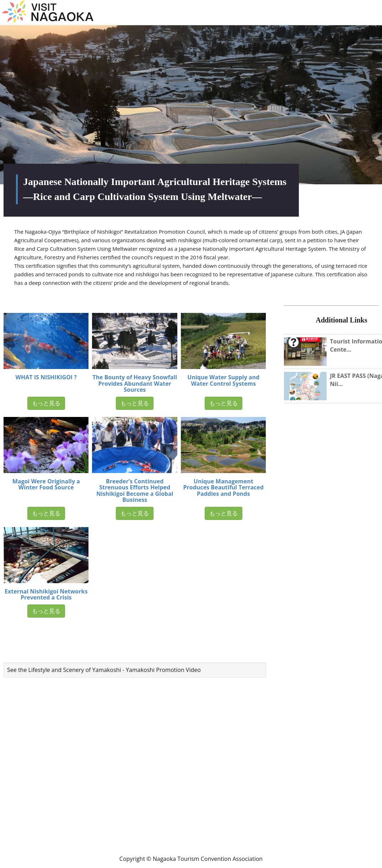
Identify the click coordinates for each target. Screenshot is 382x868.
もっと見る (46, 403)
